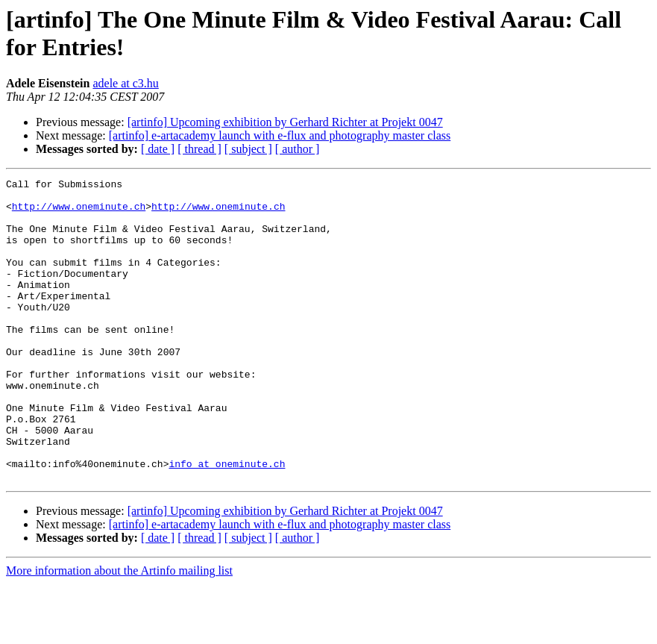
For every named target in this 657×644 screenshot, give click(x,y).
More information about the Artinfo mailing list (119, 631)
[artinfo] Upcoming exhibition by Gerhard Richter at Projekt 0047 (285, 122)
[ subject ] (248, 149)
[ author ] (298, 149)
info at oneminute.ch (227, 522)
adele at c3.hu (125, 83)
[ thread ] (199, 149)
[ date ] (158, 149)
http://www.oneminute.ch (79, 213)
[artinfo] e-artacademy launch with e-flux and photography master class (280, 135)
